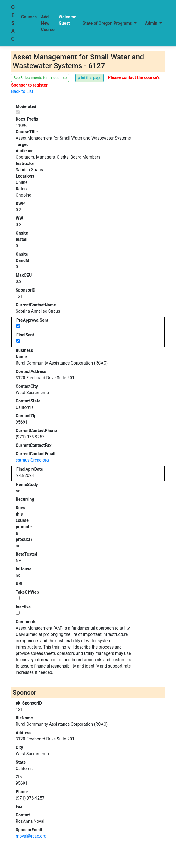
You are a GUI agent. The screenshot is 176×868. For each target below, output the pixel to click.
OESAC (13, 23)
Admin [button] (152, 23)
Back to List (22, 91)
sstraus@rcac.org (32, 460)
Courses (29, 17)
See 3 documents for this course (40, 78)
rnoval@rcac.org (31, 836)
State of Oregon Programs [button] (108, 23)
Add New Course (48, 23)
